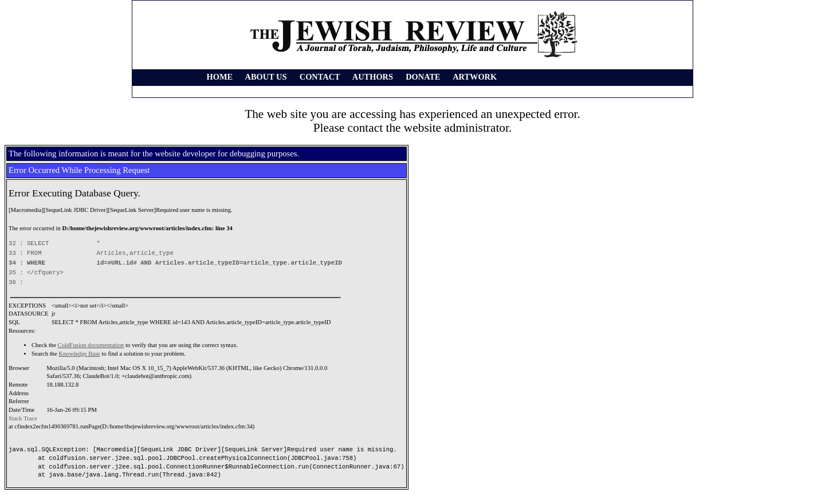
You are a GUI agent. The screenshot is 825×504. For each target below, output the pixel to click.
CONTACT (320, 77)
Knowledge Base (79, 354)
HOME (220, 77)
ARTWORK (475, 77)
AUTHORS (373, 77)
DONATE (423, 77)
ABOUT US (266, 77)
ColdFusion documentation (91, 345)
